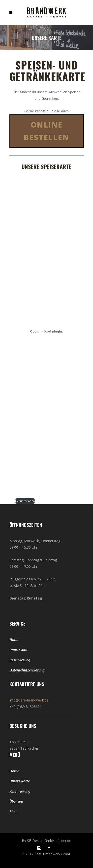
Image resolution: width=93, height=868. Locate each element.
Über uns (16, 801)
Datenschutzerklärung (27, 670)
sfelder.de (63, 841)
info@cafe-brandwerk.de (29, 700)
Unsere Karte (20, 781)
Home (14, 640)
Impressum (18, 650)
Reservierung (20, 660)
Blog (13, 812)
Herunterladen (25, 501)
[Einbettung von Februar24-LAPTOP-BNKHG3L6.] (47, 331)
